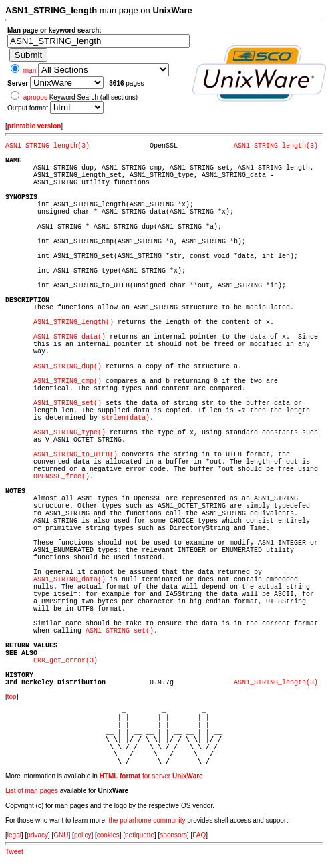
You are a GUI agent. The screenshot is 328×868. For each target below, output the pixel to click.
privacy (37, 835)
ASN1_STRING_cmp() (67, 381)
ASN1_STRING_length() (73, 322)
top (12, 697)
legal (14, 835)
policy (83, 835)
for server (151, 776)
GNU (61, 835)
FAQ (199, 835)
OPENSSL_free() (61, 477)
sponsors (173, 835)
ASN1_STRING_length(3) (47, 146)
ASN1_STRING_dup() (67, 367)
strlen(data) (126, 418)
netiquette (140, 835)
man (30, 70)
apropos (35, 97)
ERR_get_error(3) (65, 661)
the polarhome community (147, 820)
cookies (108, 835)
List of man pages (32, 791)
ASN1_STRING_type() (69, 433)
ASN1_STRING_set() (67, 403)
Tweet (14, 852)
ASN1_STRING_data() (69, 337)
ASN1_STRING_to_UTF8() (75, 455)
